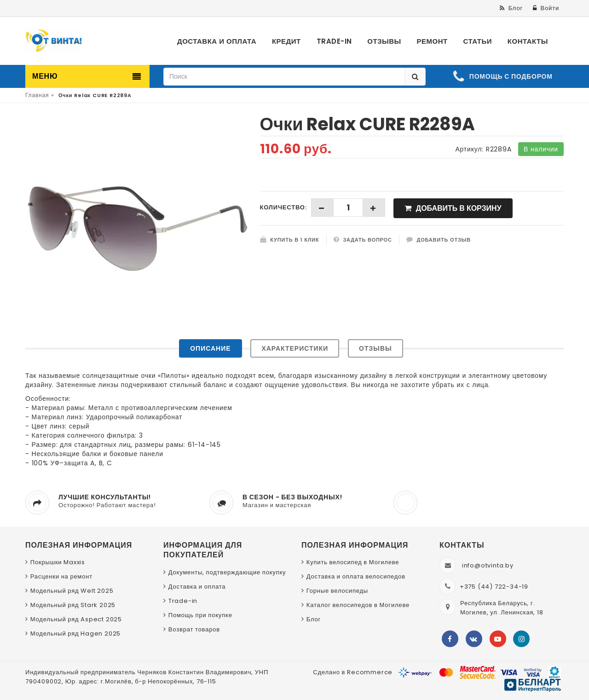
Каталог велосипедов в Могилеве (358, 605)
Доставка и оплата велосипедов (356, 576)
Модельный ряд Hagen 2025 (75, 633)
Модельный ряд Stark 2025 (73, 605)
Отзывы (375, 348)
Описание (210, 348)
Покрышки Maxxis (58, 562)
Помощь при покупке (200, 615)
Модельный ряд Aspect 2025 (76, 619)
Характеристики (295, 348)
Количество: (283, 207)
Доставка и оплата (197, 587)
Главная (37, 95)
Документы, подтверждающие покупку (227, 572)
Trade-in (183, 601)
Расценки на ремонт (61, 576)
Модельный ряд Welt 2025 (72, 591)
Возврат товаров (194, 629)
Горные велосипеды (337, 591)
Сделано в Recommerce (353, 672)
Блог (314, 619)
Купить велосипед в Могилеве (353, 562)
